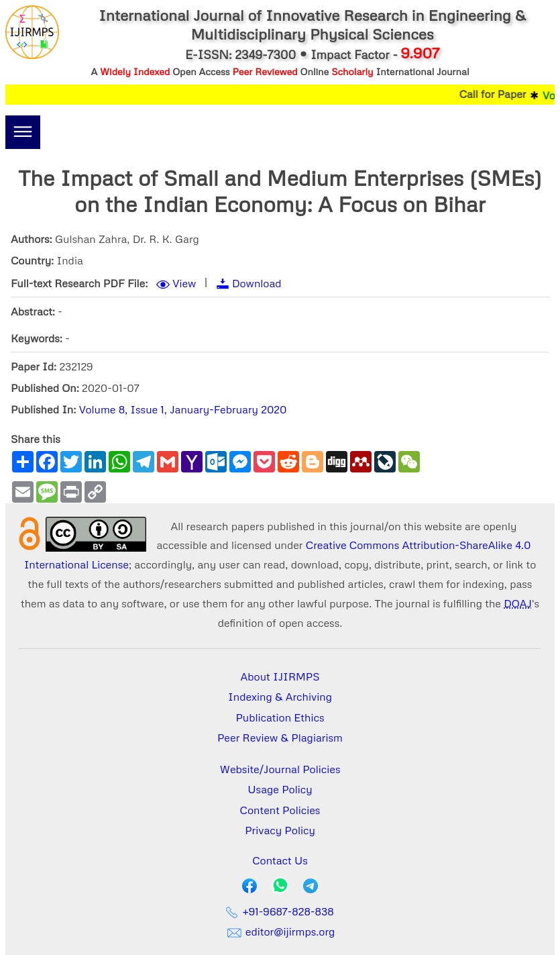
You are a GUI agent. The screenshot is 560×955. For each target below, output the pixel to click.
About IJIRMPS (280, 676)
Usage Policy (280, 789)
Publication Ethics (280, 717)
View (184, 283)
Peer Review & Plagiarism (280, 738)
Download (257, 283)
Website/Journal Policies (280, 769)
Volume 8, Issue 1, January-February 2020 (183, 409)
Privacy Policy (280, 830)
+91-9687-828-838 (280, 911)
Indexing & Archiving (280, 697)
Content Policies (280, 810)
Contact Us (280, 860)
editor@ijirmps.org (280, 932)
